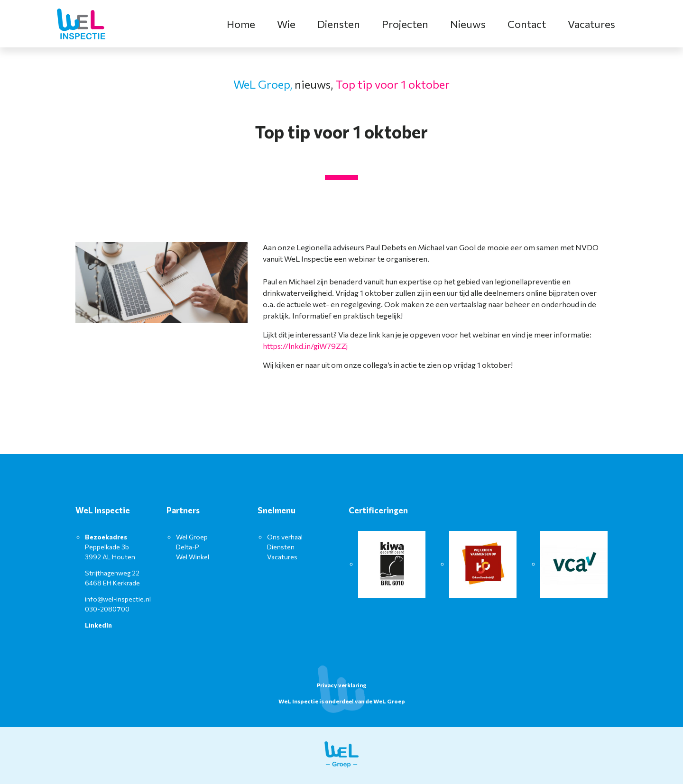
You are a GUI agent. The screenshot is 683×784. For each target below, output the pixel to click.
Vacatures (591, 24)
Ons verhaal (285, 537)
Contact (527, 24)
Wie (286, 24)
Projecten (405, 24)
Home (241, 24)
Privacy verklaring (341, 685)
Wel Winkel (193, 557)
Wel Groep (192, 537)
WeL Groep (389, 701)
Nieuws (468, 24)
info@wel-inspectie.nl (118, 599)
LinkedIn (98, 625)
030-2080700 (107, 609)
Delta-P (188, 547)
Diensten (339, 24)
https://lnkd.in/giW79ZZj (305, 346)
